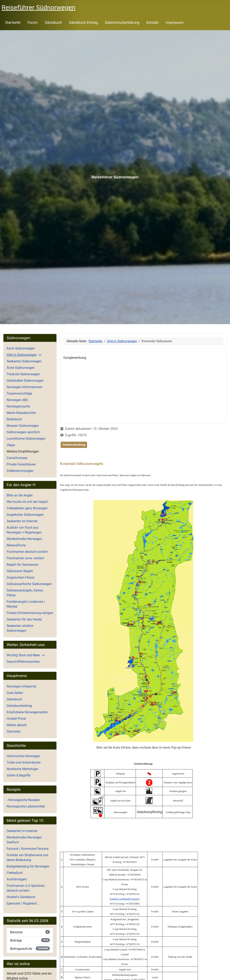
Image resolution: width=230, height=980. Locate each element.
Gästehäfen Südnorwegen (25, 381)
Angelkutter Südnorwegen (25, 515)
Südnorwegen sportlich (23, 432)
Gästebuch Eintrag (83, 23)
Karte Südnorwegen (21, 348)
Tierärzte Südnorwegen (23, 374)
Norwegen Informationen (24, 387)
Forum (33, 23)
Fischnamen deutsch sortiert (27, 552)
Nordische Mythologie (22, 769)
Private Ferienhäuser (21, 464)
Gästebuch (53, 23)
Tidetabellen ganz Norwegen (27, 508)
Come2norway (17, 458)
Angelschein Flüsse (21, 577)
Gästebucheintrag (19, 706)
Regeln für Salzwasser (22, 565)
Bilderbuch (14, 419)
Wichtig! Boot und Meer (23, 655)
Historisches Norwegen (23, 756)
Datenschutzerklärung (122, 23)
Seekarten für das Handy (24, 619)
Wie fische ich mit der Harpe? (28, 502)
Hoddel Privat (16, 719)
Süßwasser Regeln (20, 571)
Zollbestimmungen (20, 471)
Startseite (13, 23)
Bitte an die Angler (20, 495)
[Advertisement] (143, 392)
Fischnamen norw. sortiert (25, 558)
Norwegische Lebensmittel (26, 806)
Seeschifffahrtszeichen (23, 662)
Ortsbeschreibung (74, 445)
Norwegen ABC (18, 400)
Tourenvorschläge (19, 393)
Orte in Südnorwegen (22, 355)
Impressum (175, 23)
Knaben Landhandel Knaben (125, 899)
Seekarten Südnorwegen (24, 361)
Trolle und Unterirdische (24, 762)
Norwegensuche (18, 406)
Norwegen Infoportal (21, 686)
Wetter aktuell (17, 725)
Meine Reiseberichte (21, 413)
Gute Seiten (15, 693)
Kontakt (153, 23)
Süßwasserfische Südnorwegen (29, 584)
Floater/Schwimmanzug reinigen (30, 613)
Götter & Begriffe (19, 775)
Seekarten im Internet (22, 521)
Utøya (11, 445)
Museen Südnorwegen (23, 426)
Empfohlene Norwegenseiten (27, 712)
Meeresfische (16, 545)
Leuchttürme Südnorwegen (26, 439)
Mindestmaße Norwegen (24, 539)
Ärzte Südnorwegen (21, 368)
